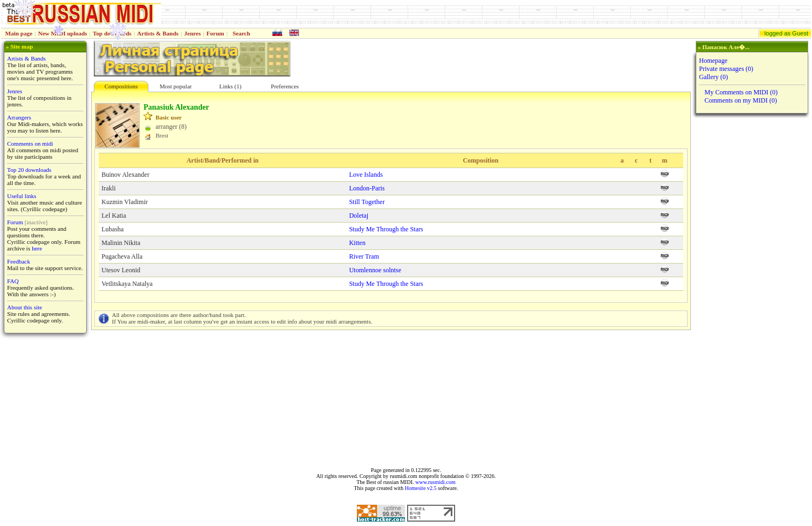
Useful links (22, 196)
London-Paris (367, 188)
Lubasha (113, 229)
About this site (25, 307)
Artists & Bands (158, 33)
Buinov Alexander (126, 175)
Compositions (121, 86)
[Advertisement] (751, 290)
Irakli (109, 188)
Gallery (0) (714, 77)
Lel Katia (114, 216)
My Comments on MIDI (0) (741, 92)
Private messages (726, 69)
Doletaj (359, 216)
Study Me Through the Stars (386, 229)
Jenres (193, 33)
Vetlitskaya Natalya (127, 284)
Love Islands (366, 175)
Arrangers (19, 117)
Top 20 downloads (29, 170)
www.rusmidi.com (435, 482)
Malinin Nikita (121, 243)
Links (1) (231, 86)
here (37, 248)
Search (241, 33)
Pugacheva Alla (122, 256)
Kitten (357, 243)
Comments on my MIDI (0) (741, 100)
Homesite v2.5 (421, 488)
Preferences (285, 86)
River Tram (364, 256)
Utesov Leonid (121, 270)
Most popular (176, 86)
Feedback (19, 261)
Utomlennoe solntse (375, 270)
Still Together (367, 202)
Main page (19, 33)
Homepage (713, 61)
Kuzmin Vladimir (125, 202)
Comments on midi (30, 144)
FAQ (13, 281)
